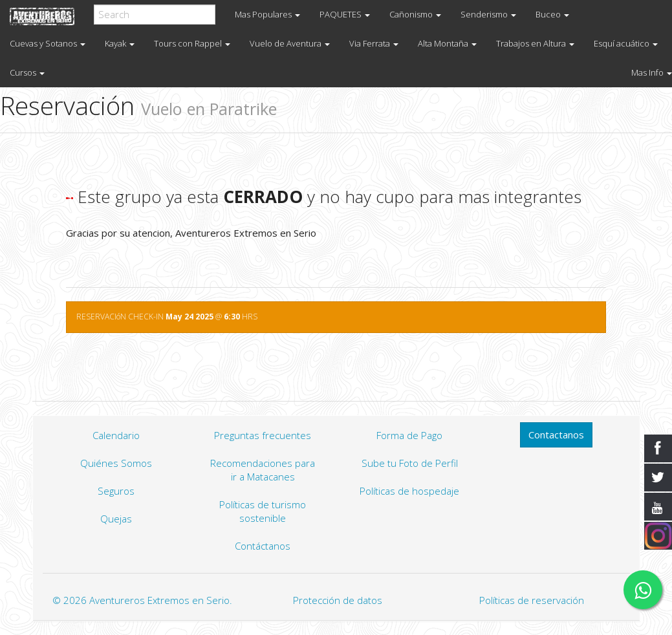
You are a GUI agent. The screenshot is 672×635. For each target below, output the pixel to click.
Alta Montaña (447, 43)
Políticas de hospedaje (409, 491)
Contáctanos (263, 546)
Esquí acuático (626, 43)
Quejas (116, 519)
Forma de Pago (409, 435)
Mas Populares (267, 14)
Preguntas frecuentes (263, 435)
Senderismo (488, 14)
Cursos (27, 72)
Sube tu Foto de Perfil (410, 463)
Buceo (552, 14)
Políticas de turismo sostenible (263, 511)
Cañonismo (415, 14)
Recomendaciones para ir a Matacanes (263, 470)
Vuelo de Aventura (290, 43)
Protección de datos (338, 600)
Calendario (116, 435)
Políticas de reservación (532, 600)
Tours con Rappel (192, 43)
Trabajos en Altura (535, 43)
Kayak (120, 43)
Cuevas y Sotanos (48, 43)
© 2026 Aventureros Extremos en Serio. (142, 600)
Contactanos (556, 435)
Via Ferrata (374, 43)
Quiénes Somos (116, 463)
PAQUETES (345, 14)
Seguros (116, 491)
